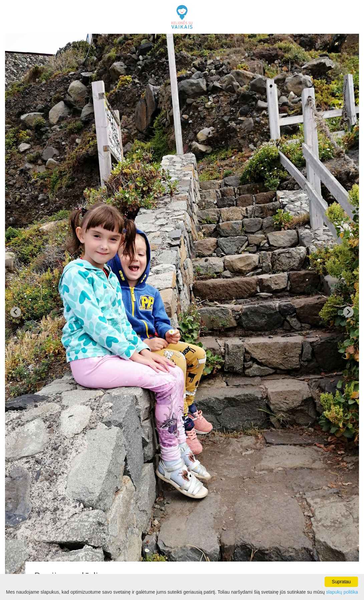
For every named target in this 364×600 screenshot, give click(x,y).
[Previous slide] (16, 312)
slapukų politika (342, 592)
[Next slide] (348, 312)
